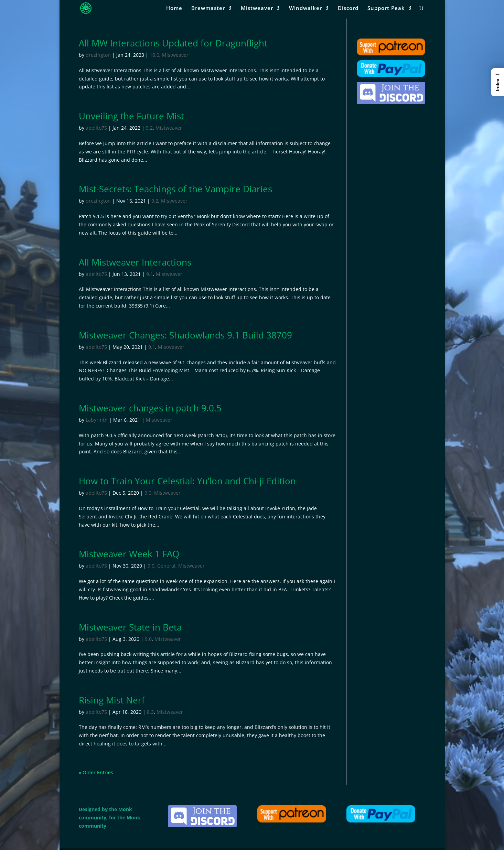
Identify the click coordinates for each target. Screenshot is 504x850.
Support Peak (386, 8)
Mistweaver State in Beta (130, 627)
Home (174, 8)
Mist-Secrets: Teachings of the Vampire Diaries (175, 189)
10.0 (154, 55)
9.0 (148, 493)
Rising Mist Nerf (112, 700)
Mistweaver (257, 8)
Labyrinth (97, 420)
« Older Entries (96, 772)
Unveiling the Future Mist (131, 116)
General (166, 566)
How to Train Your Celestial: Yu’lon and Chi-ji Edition (187, 481)
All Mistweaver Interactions (135, 262)
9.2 (149, 128)
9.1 (150, 274)
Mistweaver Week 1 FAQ (129, 554)
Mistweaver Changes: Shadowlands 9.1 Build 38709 (185, 335)
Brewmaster (208, 8)
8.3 (150, 712)
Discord (348, 8)
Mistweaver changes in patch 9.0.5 (150, 408)
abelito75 (96, 128)
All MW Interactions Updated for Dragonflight (173, 43)
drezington (98, 55)
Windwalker (305, 8)
